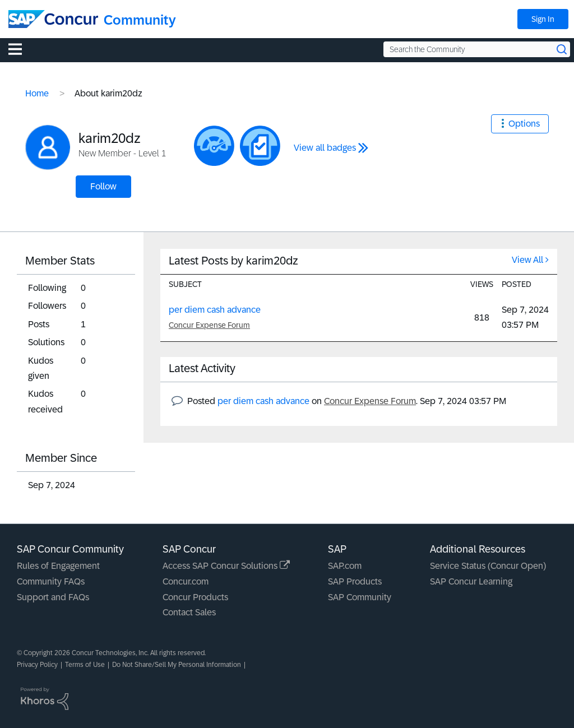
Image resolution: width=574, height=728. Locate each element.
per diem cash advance (215, 310)
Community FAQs (51, 581)
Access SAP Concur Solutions (226, 566)
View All (527, 260)
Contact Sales (189, 612)
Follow (103, 186)
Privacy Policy (37, 665)
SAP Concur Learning (471, 581)
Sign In (543, 19)
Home (37, 93)
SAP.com (345, 566)
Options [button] (524, 124)
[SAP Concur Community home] (53, 19)
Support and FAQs (53, 597)
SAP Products (355, 581)
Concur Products (195, 597)
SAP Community (360, 597)
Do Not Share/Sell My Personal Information (177, 665)
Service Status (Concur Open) (488, 566)
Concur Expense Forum (209, 325)
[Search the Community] (477, 49)
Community (140, 20)
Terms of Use (85, 665)
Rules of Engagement (58, 566)
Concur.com (186, 581)
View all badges (325, 148)
